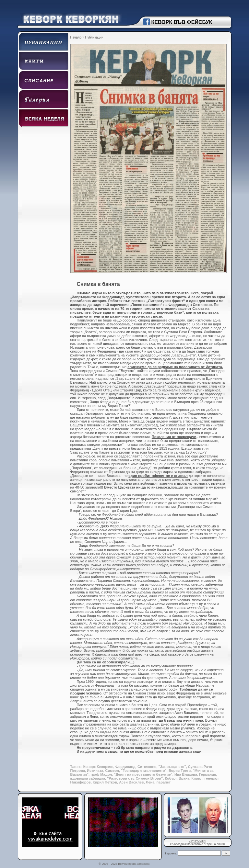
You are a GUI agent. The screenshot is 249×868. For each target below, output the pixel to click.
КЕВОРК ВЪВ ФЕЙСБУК (182, 22)
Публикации (94, 37)
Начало (76, 37)
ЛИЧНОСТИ (197, 841)
